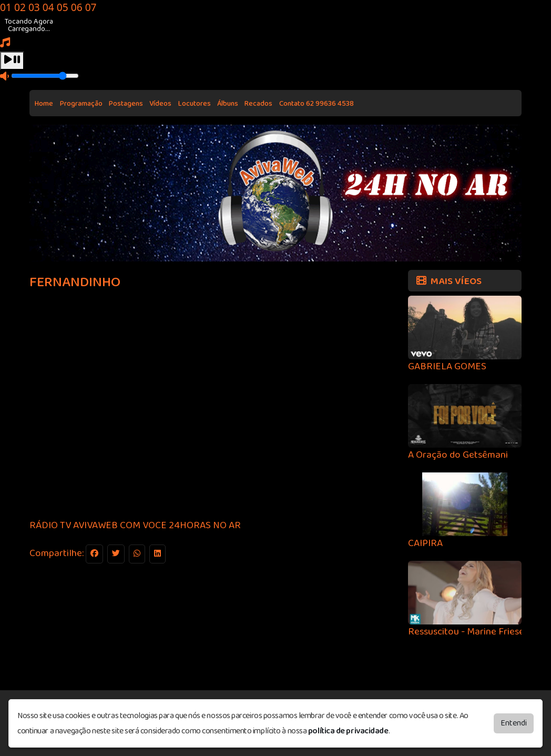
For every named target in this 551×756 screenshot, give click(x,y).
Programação (81, 104)
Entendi (514, 723)
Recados (258, 104)
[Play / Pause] (12, 61)
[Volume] (45, 76)
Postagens (126, 104)
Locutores (195, 104)
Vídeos (160, 104)
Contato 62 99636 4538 (317, 104)
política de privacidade (348, 731)
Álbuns (228, 104)
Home (44, 104)
